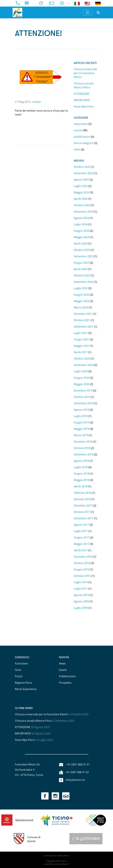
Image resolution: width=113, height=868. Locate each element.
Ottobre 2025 (82, 167)
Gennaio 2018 (82, 499)
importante (81, 124)
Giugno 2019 (82, 422)
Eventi (63, 670)
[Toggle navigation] (87, 12)
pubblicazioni (82, 137)
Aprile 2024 (81, 244)
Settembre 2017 (84, 518)
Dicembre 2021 (83, 314)
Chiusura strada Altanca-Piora (33, 721)
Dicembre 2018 (83, 442)
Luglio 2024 (81, 224)
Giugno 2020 (82, 378)
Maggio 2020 (82, 384)
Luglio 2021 (81, 333)
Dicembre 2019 (83, 390)
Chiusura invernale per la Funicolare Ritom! (85, 73)
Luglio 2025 (81, 186)
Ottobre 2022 (82, 275)
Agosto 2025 (81, 180)
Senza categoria (84, 143)
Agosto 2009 (81, 601)
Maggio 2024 (82, 237)
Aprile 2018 (81, 486)
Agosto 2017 (81, 525)
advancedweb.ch (62, 864)
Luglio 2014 (81, 582)
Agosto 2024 (81, 218)
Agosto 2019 (81, 410)
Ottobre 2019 (82, 397)
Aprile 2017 (81, 550)
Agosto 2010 (81, 595)
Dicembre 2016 (83, 557)
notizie (37, 102)
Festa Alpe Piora (84, 107)
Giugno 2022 (82, 295)
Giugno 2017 (82, 537)
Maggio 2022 (82, 301)
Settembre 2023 (84, 256)
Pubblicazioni (67, 676)
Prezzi (19, 676)
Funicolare (21, 663)
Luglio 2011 (81, 589)
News (62, 663)
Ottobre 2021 (82, 320)
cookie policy (63, 855)
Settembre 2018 (84, 454)
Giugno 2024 (82, 231)
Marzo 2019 (81, 435)
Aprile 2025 (81, 199)
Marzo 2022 (81, 307)
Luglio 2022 (81, 288)
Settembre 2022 (84, 282)
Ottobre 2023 (82, 250)
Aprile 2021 (81, 352)
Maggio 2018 (82, 480)
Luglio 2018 (81, 467)
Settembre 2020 (84, 365)
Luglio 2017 (81, 531)
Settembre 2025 (84, 173)
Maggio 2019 (82, 429)
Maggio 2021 (82, 346)
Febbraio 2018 (83, 493)
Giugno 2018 (82, 474)
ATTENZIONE (82, 94)
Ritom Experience (26, 689)
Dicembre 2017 (83, 506)
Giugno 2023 (82, 263)
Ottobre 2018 (82, 448)
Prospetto (65, 683)
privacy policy (50, 855)
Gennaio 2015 (82, 576)
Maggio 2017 (82, 544)
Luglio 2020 (81, 371)
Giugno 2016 (82, 569)
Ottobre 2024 (82, 205)
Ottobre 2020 (82, 359)
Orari (18, 670)
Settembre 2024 (84, 212)
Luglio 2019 (81, 416)
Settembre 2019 (84, 403)
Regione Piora (23, 683)
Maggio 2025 (82, 192)
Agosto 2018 (81, 461)
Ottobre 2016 (82, 563)
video (77, 149)
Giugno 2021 (82, 339)
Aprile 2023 (81, 269)
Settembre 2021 (84, 327)
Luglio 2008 (81, 608)
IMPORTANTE (82, 100)
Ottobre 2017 (82, 512)
